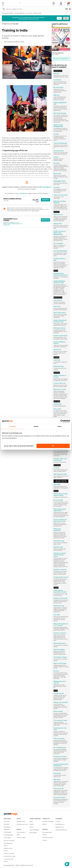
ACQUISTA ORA (46, 200)
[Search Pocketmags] (4, 9)
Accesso (22, 193)
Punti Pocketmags (34, 830)
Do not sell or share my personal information (19, 446)
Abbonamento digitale (8, 13)
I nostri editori (7, 838)
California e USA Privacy (8, 850)
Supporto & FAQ (21, 821)
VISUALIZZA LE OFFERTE (46, 220)
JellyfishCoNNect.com (61, 830)
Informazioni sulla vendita (47, 834)
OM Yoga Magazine (20, 13)
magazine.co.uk (60, 827)
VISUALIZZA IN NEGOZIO (61, 59)
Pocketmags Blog (8, 835)
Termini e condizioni (9, 853)
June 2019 (29, 13)
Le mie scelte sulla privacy (8, 860)
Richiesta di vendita (48, 837)
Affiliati (44, 824)
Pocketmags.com (60, 824)
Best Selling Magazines (7, 828)
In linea (31, 827)
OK (53, 446)
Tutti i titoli (6, 821)
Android (32, 824)
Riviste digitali (33, 833)
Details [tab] (36, 426)
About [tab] (59, 426)
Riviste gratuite (8, 832)
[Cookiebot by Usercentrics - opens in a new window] (62, 421)
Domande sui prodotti (48, 821)
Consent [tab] (12, 426)
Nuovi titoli (6, 824)
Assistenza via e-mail (22, 824)
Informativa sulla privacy (8, 844)
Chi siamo (58, 821)
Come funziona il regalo (21, 834)
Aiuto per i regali (21, 837)
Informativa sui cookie (9, 856)
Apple (31, 821)
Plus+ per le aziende (9, 841)
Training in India (37, 13)
